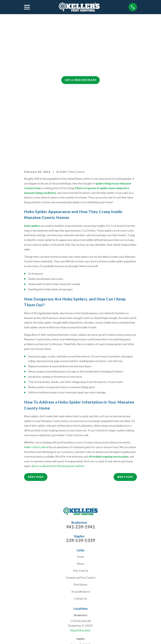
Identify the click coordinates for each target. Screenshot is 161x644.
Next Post (125, 429)
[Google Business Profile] (70, 613)
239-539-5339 (81, 493)
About (80, 516)
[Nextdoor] (77, 613)
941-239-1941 (81, 479)
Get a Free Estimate (80, 80)
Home (81, 509)
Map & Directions (80, 583)
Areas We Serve (81, 544)
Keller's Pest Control (36, 399)
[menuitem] (28, 637)
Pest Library (80, 537)
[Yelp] (91, 613)
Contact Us (80, 551)
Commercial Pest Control (80, 530)
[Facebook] (84, 613)
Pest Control (80, 523)
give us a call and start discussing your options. (58, 418)
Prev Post (36, 429)
